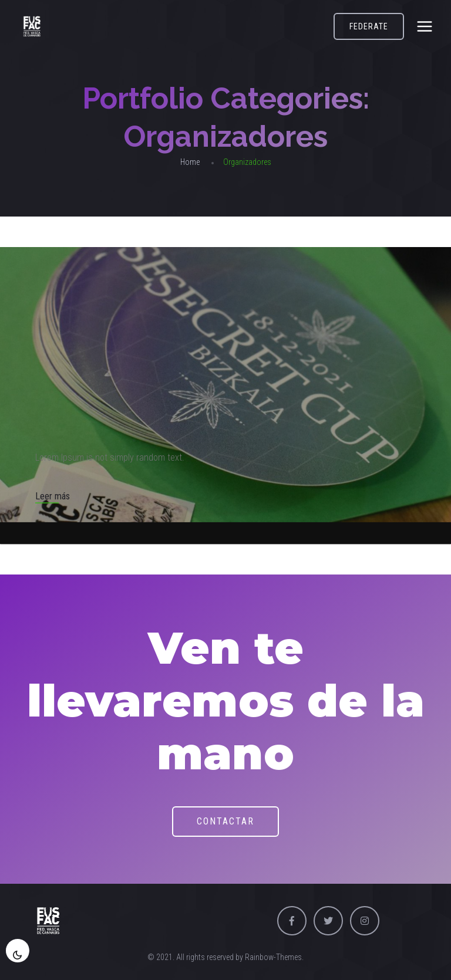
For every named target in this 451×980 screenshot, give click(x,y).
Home (190, 162)
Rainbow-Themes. (274, 957)
